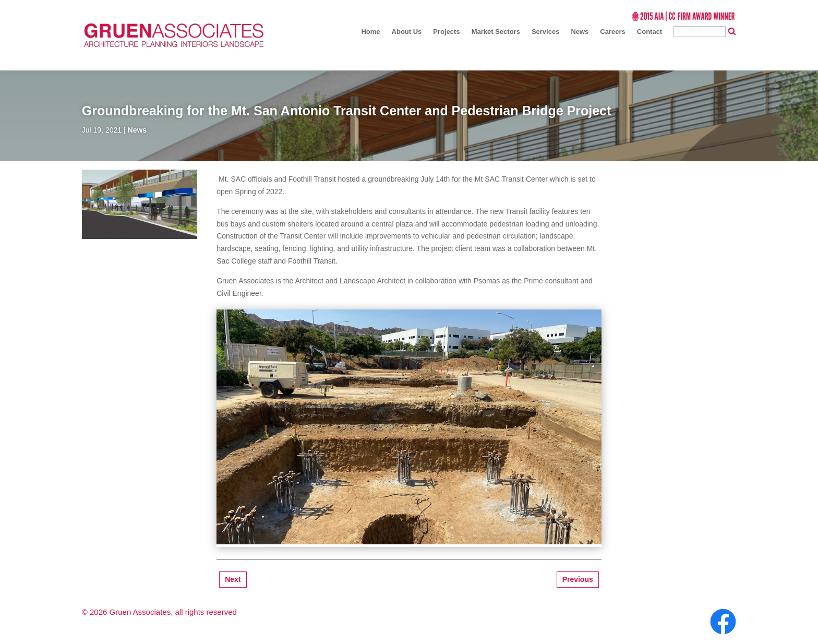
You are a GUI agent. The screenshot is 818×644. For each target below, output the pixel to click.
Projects (446, 32)
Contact (649, 32)
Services (546, 32)
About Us (407, 32)
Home (370, 32)
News (580, 32)
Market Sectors (496, 32)
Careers (612, 32)
